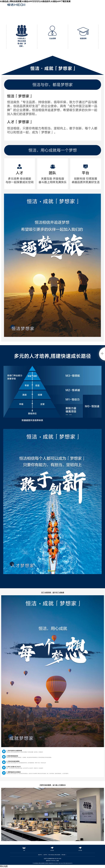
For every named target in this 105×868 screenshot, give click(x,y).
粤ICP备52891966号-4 (68, 863)
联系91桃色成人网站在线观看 (54, 855)
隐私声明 (40, 855)
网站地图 (63, 855)
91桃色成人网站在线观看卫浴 (16, 6)
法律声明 (45, 855)
